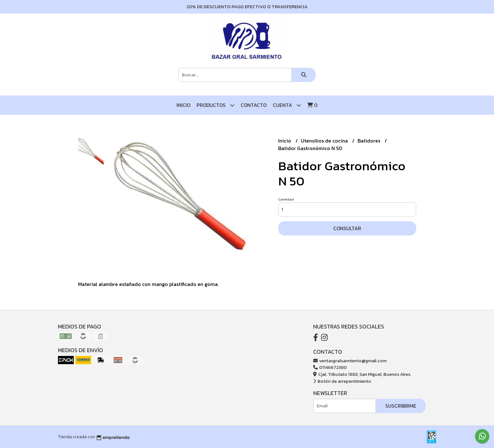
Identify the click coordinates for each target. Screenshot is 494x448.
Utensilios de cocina (325, 141)
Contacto (254, 105)
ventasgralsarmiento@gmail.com (350, 361)
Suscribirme (401, 406)
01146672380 (330, 367)
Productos (215, 105)
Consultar (347, 228)
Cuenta (287, 105)
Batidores (370, 141)
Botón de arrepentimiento (342, 381)
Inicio (183, 105)
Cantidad (286, 199)
